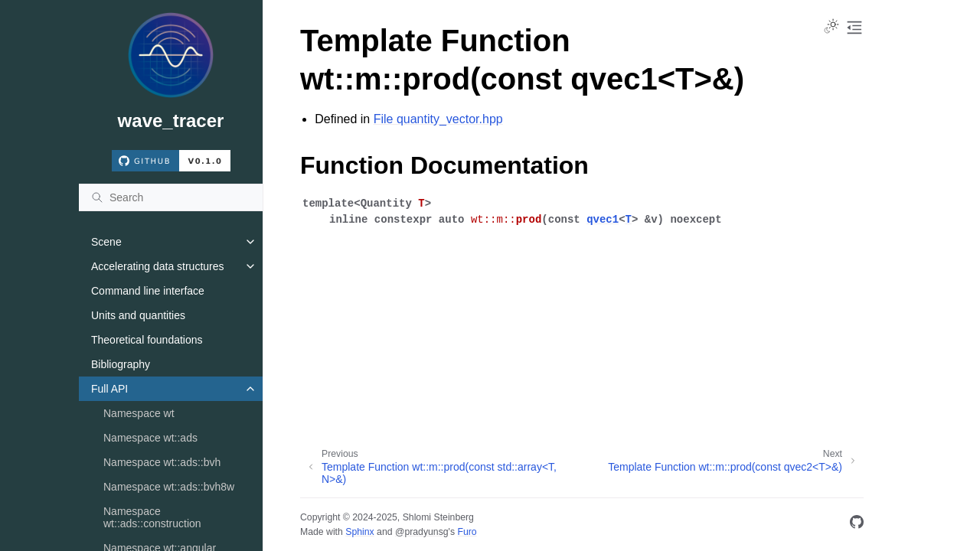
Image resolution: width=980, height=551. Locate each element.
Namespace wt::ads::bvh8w (169, 487)
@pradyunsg (422, 532)
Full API (109, 389)
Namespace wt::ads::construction (152, 517)
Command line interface (148, 291)
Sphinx (359, 532)
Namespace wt (139, 413)
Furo (467, 532)
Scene (106, 242)
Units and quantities (138, 315)
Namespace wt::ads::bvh (162, 462)
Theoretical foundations (147, 340)
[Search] (171, 197)
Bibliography (121, 364)
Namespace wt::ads (150, 438)
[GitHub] (857, 525)
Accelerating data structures (158, 266)
